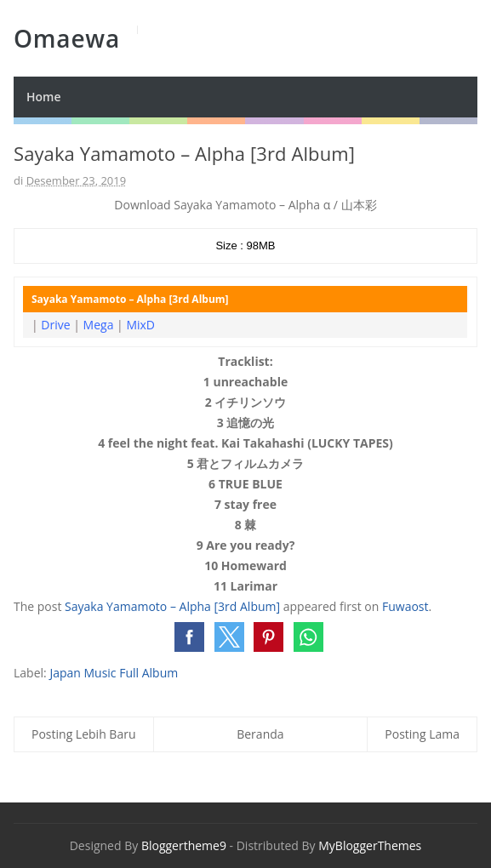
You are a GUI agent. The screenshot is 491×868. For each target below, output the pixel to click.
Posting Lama (422, 734)
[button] (189, 637)
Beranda (260, 734)
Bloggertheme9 (184, 845)
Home (44, 97)
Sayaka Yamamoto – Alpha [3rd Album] (172, 606)
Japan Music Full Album (114, 673)
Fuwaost (405, 606)
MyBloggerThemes (370, 845)
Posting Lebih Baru (84, 734)
